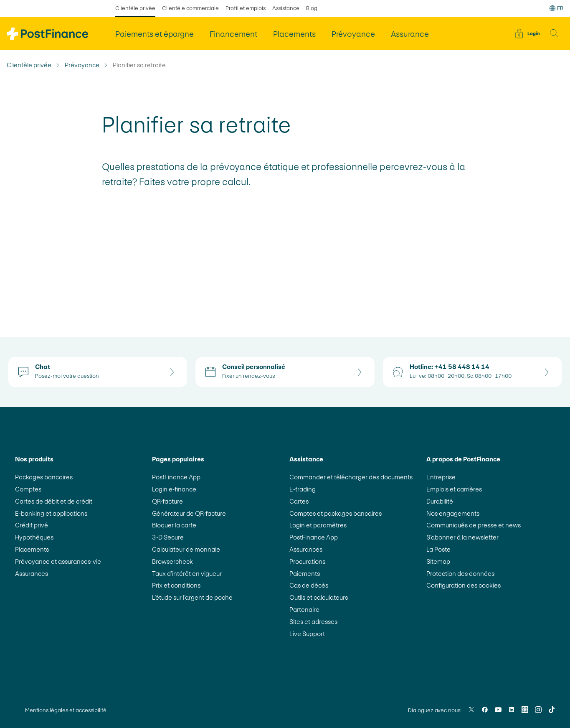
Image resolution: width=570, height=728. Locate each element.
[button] (554, 33)
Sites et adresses (313, 622)
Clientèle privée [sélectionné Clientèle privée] (135, 8)
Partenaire (304, 610)
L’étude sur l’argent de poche (192, 597)
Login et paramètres (318, 525)
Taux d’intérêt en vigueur (187, 574)
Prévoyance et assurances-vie (58, 561)
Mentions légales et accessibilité (66, 710)
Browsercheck (172, 561)
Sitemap (438, 561)
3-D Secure (168, 537)
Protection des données (460, 574)
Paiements (305, 574)
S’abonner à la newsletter (462, 537)
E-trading (303, 489)
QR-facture (167, 501)
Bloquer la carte (174, 525)
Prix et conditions (176, 585)
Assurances (32, 574)
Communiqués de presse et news (474, 525)
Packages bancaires (44, 477)
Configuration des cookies (464, 585)
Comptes (28, 489)
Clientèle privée (29, 65)
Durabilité (440, 501)
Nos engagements (453, 513)
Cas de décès (309, 585)
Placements (32, 549)
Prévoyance (82, 65)
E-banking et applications (51, 513)
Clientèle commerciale (190, 8)
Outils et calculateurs (319, 597)
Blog (312, 8)
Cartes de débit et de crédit (54, 501)
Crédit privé (32, 525)
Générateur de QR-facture (189, 513)
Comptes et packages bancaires (336, 513)
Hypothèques (34, 537)
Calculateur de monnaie (186, 549)
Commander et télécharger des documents (351, 477)
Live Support (307, 634)
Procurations (307, 561)
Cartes (299, 501)
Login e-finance (174, 489)
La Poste (438, 549)
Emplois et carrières (454, 489)
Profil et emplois (246, 8)
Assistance (286, 8)
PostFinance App (176, 477)
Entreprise (441, 477)
